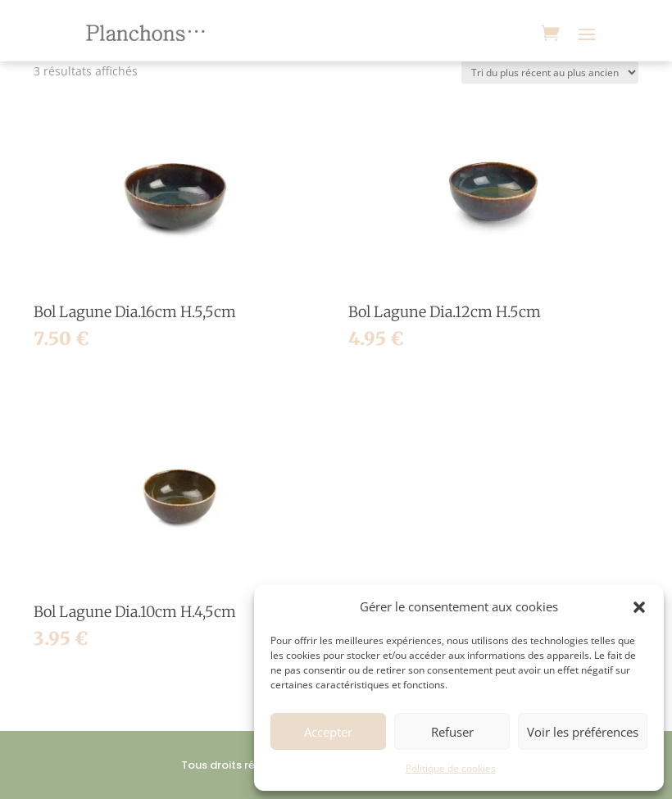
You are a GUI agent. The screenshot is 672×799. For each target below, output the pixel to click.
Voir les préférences (583, 732)
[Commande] (550, 73)
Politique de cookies (451, 768)
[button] (639, 607)
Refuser (452, 732)
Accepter (328, 732)
